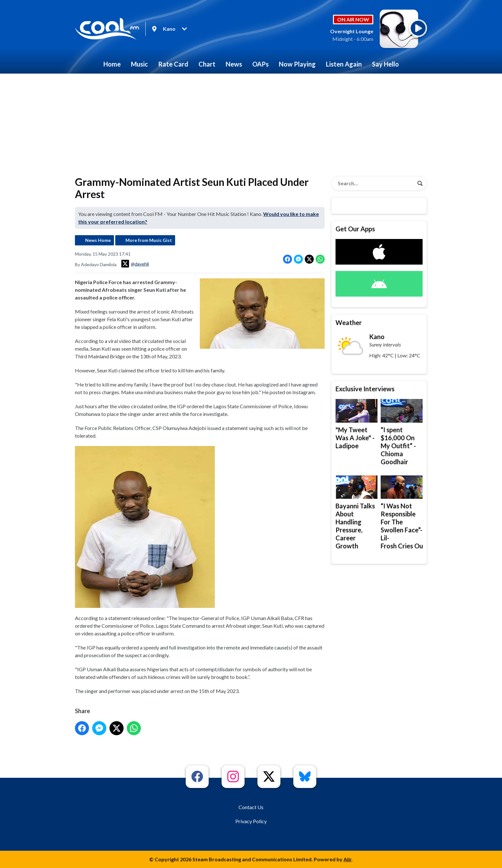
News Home (98, 240)
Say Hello (385, 64)
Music (139, 64)
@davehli (135, 264)
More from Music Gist (149, 240)
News (234, 64)
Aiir (348, 859)
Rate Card (173, 64)
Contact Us (251, 807)
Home (112, 64)
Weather (349, 323)
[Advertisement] (251, 122)
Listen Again (344, 64)
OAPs (260, 64)
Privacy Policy (251, 821)
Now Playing (297, 64)
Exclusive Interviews (365, 389)
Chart (207, 64)
